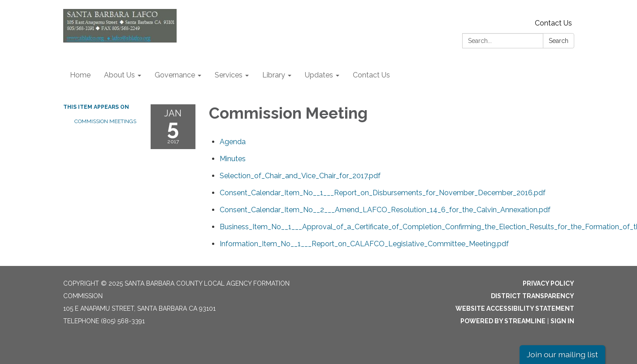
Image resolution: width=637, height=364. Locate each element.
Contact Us (553, 23)
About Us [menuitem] (119, 75)
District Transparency (533, 296)
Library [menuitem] (274, 75)
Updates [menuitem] (319, 75)
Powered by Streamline (503, 321)
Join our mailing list (562, 354)
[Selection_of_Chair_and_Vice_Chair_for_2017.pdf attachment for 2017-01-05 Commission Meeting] (300, 176)
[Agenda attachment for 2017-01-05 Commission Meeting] (233, 142)
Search (559, 41)
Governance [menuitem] (175, 75)
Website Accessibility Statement (515, 308)
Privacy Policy (548, 283)
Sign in (562, 321)
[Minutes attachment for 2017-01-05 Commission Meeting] (233, 159)
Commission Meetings (105, 121)
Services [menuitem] (229, 75)
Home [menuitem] (80, 75)
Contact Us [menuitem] (371, 75)
